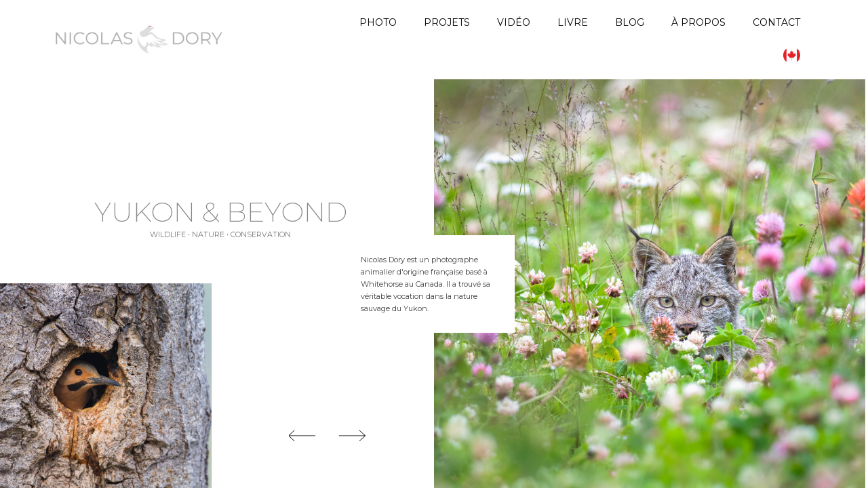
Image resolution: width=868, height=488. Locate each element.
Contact (776, 22)
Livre (573, 22)
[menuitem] (792, 55)
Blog (630, 22)
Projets (447, 22)
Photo (378, 22)
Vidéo (514, 22)
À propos (698, 22)
